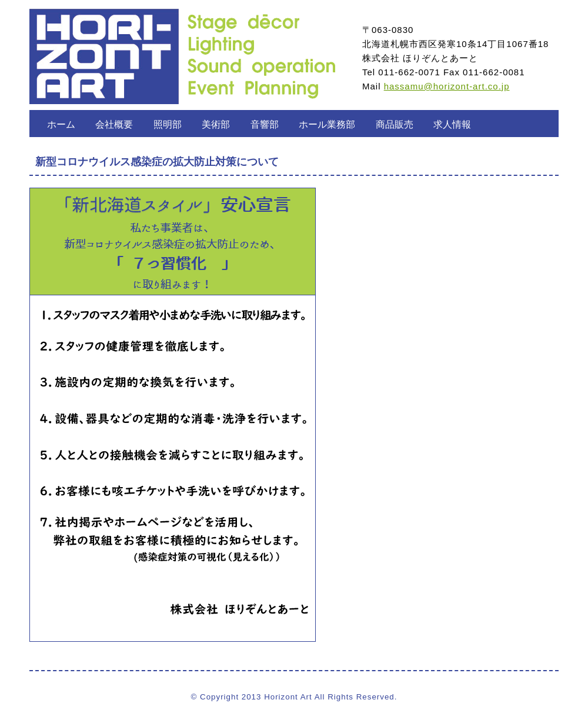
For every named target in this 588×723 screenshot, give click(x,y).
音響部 (265, 124)
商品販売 (395, 124)
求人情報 (452, 124)
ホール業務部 (327, 124)
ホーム (61, 124)
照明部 (168, 124)
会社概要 (114, 124)
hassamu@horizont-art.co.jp (447, 86)
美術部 (216, 124)
